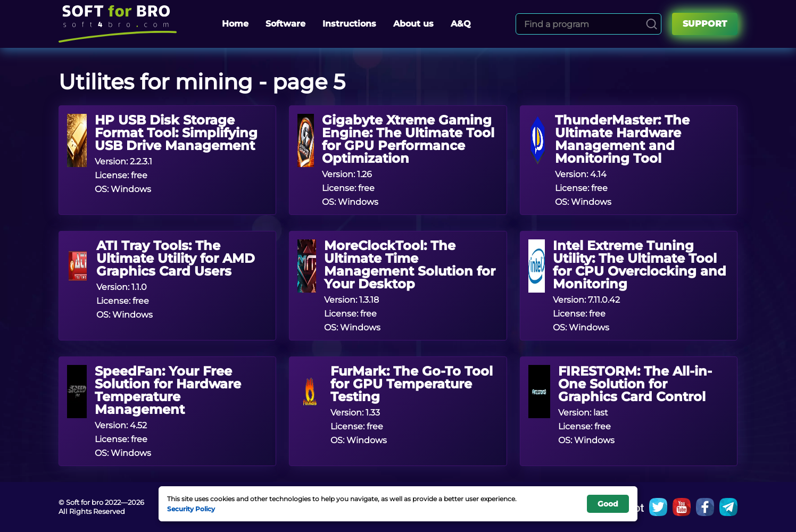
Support (705, 24)
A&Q (461, 24)
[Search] (652, 24)
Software (285, 24)
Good (608, 504)
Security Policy (191, 509)
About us (413, 24)
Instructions (349, 24)
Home (235, 24)
